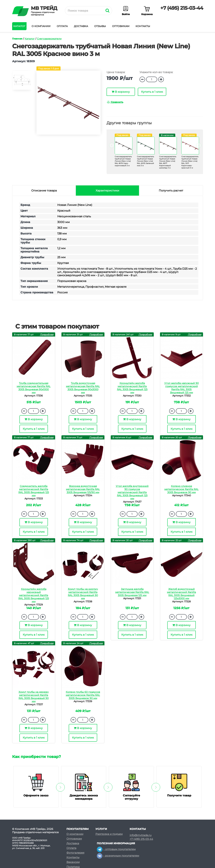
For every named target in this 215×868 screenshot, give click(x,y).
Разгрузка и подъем (109, 834)
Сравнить (115, 102)
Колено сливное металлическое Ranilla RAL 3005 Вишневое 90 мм (181, 489)
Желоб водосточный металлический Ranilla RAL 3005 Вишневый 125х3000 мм (181, 594)
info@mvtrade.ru (141, 835)
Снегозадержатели (49, 39)
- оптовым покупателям (116, 849)
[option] (22, 82)
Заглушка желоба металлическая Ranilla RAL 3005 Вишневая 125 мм (132, 592)
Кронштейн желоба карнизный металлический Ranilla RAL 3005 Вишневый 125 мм (34, 595)
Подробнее (47, 334)
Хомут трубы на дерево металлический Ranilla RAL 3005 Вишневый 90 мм (34, 697)
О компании (41, 26)
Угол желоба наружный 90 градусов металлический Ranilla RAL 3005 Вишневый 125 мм (182, 388)
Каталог (19, 26)
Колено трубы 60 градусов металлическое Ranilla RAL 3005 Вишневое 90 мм (83, 695)
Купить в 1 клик (152, 92)
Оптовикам (121, 26)
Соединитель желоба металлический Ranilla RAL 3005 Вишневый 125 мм (34, 491)
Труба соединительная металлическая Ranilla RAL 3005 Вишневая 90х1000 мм (34, 388)
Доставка (81, 26)
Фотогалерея (75, 853)
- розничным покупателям (118, 856)
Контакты (143, 26)
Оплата (62, 26)
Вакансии (73, 862)
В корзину (121, 92)
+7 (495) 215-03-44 (182, 8)
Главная (17, 39)
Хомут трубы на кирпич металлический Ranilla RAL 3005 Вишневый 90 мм (83, 594)
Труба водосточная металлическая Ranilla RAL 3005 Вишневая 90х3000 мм (83, 388)
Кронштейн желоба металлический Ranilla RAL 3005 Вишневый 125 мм (132, 388)
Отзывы (100, 26)
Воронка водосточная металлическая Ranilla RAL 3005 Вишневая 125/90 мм (83, 489)
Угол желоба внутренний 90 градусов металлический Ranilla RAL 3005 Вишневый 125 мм (132, 492)
